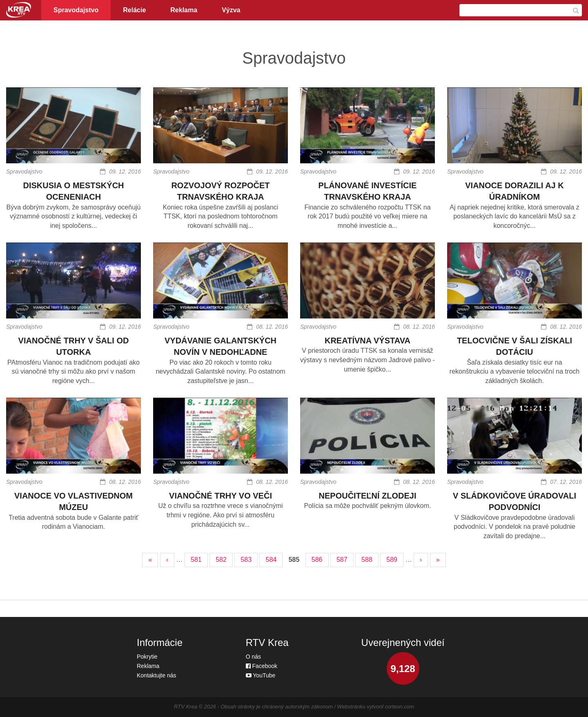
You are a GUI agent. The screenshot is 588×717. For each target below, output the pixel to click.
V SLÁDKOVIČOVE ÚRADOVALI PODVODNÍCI (514, 502)
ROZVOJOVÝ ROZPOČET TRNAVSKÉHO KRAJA (220, 191)
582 (221, 560)
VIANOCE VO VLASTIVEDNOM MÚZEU (73, 502)
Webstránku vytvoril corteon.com (376, 707)
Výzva (231, 10)
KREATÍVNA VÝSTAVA (367, 341)
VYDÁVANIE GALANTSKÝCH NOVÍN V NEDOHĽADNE (220, 346)
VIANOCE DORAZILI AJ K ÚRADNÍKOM (514, 191)
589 (392, 560)
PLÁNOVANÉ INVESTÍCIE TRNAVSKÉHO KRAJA (368, 191)
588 (367, 560)
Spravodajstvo (76, 10)
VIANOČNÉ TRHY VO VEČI (220, 496)
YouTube (261, 675)
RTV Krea (186, 707)
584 (271, 560)
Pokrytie (147, 657)
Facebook (262, 666)
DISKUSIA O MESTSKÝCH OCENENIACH (73, 191)
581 (196, 560)
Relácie (134, 10)
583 (246, 560)
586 (317, 560)
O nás (253, 657)
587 (342, 560)
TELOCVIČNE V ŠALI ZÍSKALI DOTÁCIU (514, 346)
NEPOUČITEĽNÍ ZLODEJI (368, 496)
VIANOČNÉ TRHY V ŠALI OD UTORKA (74, 346)
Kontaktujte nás (157, 675)
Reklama (184, 10)
